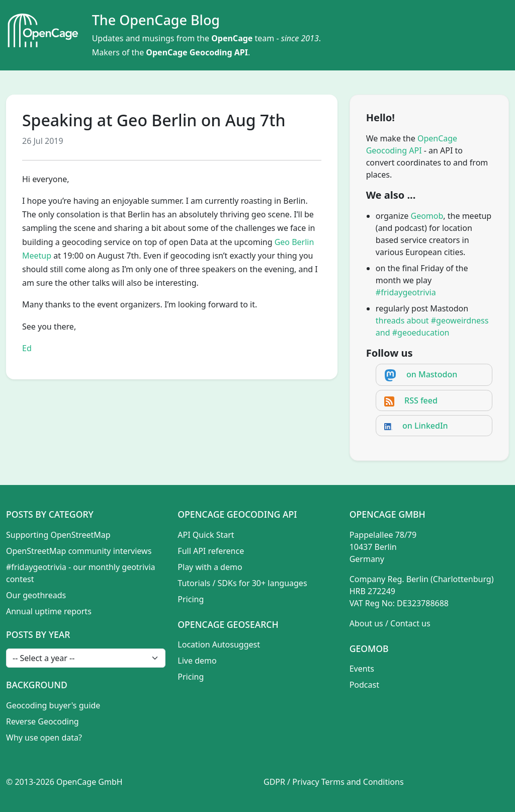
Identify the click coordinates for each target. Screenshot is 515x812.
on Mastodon (432, 374)
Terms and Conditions (363, 782)
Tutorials (194, 583)
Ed (27, 348)
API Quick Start (206, 535)
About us (366, 623)
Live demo (197, 661)
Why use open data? (44, 738)
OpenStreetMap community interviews (79, 551)
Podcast (364, 685)
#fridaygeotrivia (406, 292)
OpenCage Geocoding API (197, 52)
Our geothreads (36, 595)
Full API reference (211, 551)
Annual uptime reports (49, 611)
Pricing (191, 599)
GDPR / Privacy (291, 782)
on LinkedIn (425, 426)
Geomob (427, 216)
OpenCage (232, 38)
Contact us (410, 623)
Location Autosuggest (219, 644)
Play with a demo (210, 567)
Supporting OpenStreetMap (58, 535)
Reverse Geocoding (42, 721)
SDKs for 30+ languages (263, 583)
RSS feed (421, 400)
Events (362, 669)
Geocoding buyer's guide (53, 705)
